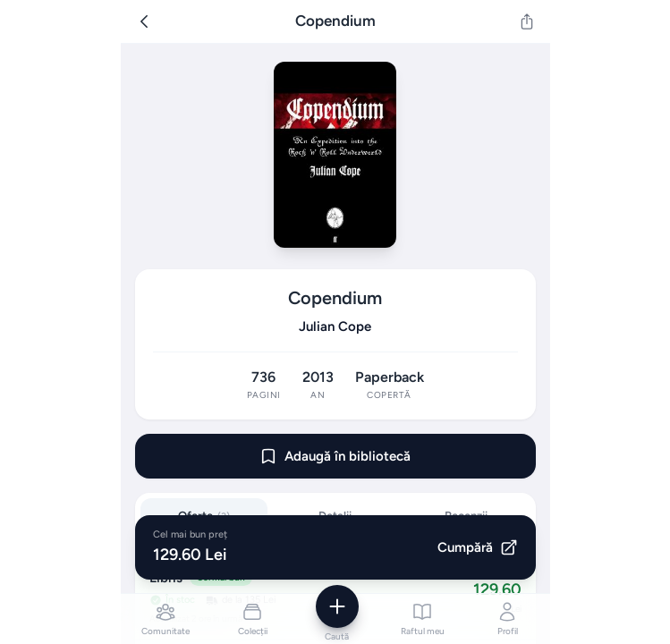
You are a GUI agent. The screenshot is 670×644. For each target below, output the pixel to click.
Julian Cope (335, 326)
